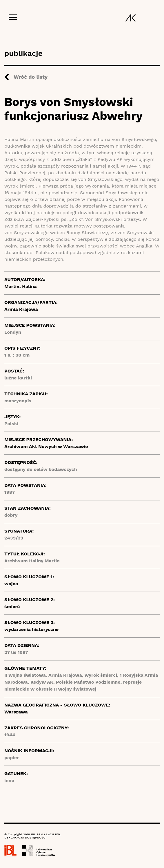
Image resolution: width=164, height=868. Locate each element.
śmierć (12, 607)
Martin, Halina (20, 286)
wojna (11, 584)
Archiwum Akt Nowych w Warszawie (46, 446)
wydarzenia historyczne (31, 629)
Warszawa (16, 712)
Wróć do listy (31, 77)
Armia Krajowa (21, 309)
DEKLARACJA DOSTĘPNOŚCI (25, 837)
